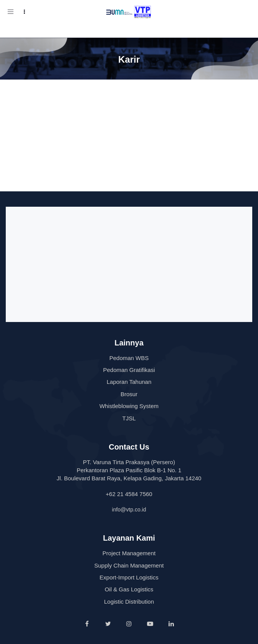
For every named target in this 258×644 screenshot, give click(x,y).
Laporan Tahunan (129, 382)
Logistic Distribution (129, 602)
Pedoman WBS (129, 358)
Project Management (129, 553)
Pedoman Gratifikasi (129, 370)
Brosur (129, 394)
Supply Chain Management (129, 565)
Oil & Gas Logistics (129, 589)
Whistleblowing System (129, 406)
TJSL (129, 418)
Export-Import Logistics (129, 577)
